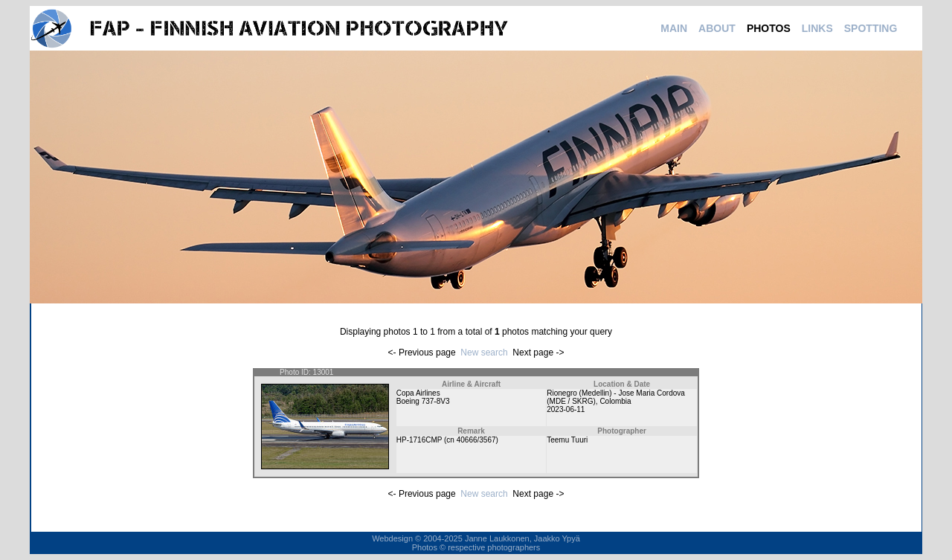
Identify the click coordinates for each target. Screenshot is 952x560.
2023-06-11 (566, 409)
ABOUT (717, 28)
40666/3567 (476, 440)
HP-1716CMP (419, 440)
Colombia (615, 401)
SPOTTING (871, 28)
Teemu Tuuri (567, 440)
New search (484, 353)
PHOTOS (769, 28)
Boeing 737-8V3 (423, 401)
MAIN (674, 28)
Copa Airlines (418, 393)
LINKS (817, 28)
